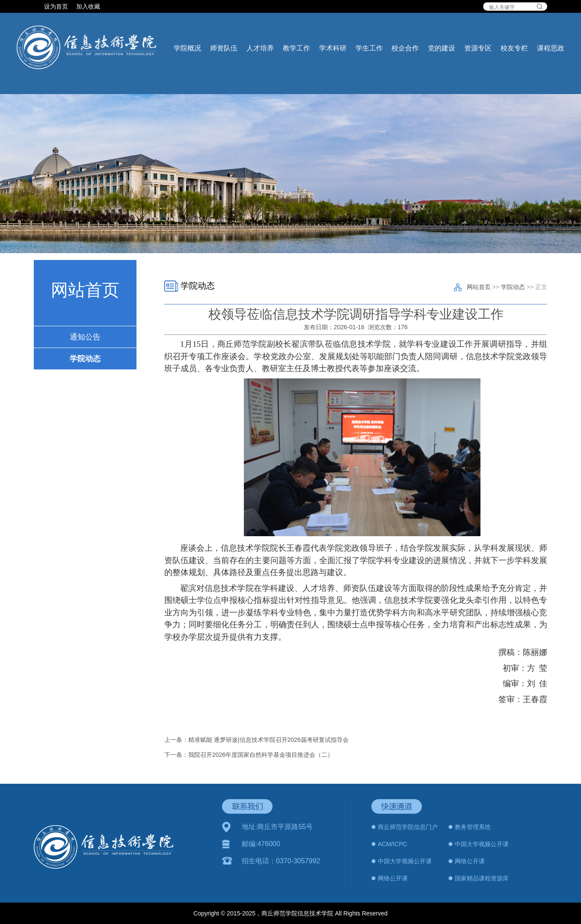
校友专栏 (514, 48)
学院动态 (85, 359)
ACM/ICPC (392, 844)
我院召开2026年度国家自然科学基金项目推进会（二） (261, 755)
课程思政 (551, 48)
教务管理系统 (473, 827)
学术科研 (333, 48)
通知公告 (85, 337)
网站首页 (479, 287)
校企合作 (405, 48)
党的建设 (442, 48)
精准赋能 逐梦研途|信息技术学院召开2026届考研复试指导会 (268, 740)
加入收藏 (88, 6)
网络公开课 (470, 861)
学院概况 (187, 48)
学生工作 (369, 48)
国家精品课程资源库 (482, 878)
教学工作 (296, 48)
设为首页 (57, 6)
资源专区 (478, 48)
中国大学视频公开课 (482, 844)
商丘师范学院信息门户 (408, 827)
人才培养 (260, 48)
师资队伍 (224, 48)
